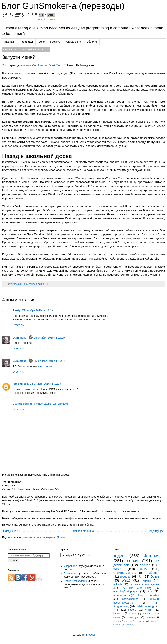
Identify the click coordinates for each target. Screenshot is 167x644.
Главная (9, 42)
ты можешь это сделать (144, 584)
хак (150, 592)
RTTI (116, 610)
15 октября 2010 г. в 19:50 (49, 338)
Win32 (118, 569)
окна (144, 569)
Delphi (155, 577)
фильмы (117, 625)
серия (41, 284)
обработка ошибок (148, 595)
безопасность (121, 595)
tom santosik (21, 384)
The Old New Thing (136, 588)
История (17, 284)
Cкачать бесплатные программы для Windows (41, 404)
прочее (145, 565)
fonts (145, 614)
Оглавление (74, 42)
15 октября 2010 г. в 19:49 (37, 310)
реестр (132, 610)
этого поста (45, 366)
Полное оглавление (76, 581)
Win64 (149, 610)
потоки (146, 580)
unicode (118, 584)
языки (128, 625)
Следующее (11, 531)
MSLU (129, 621)
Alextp (17, 310)
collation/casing (145, 606)
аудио (153, 621)
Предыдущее (156, 531)
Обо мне (92, 42)
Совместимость (125, 573)
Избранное (70, 566)
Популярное (71, 574)
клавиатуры (133, 617)
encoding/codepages (125, 592)
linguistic (118, 614)
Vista (134, 614)
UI (47, 284)
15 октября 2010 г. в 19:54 (49, 361)
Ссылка (49, 489)
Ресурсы (55, 42)
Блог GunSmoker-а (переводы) (63, 6)
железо (125, 577)
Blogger (90, 635)
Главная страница (83, 531)
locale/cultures (130, 599)
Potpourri (141, 621)
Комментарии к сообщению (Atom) (44, 537)
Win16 (126, 580)
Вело (42, 42)
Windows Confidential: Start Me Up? (43, 65)
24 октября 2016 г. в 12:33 (45, 384)
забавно (154, 573)
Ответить (18, 325)
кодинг (120, 556)
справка (150, 617)
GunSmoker (20, 338)
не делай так (30, 284)
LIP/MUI (117, 621)
